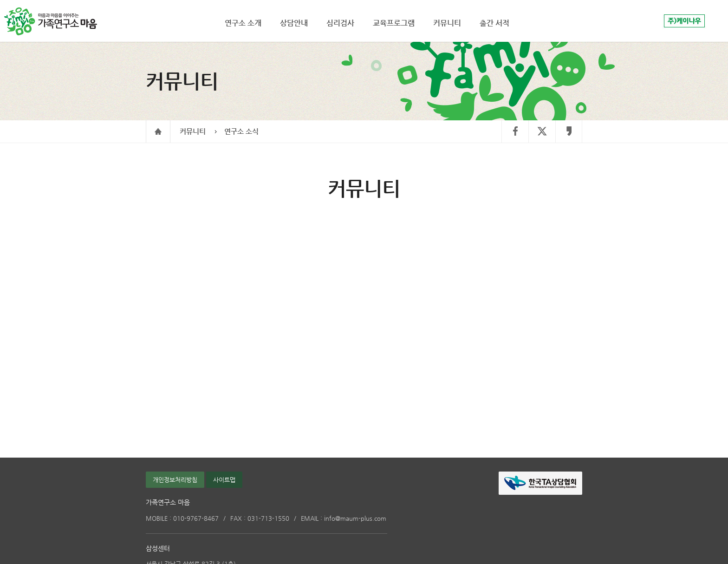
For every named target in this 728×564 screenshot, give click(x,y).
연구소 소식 (241, 131)
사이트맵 (224, 480)
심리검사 (340, 23)
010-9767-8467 (182, 518)
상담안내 (294, 23)
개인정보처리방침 (175, 480)
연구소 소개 (243, 23)
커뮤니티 (193, 131)
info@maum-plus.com (344, 518)
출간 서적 (494, 23)
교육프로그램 (394, 23)
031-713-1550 (260, 518)
